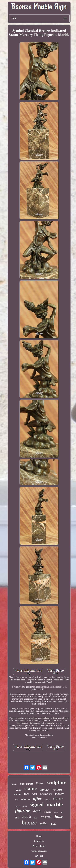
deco (37, 811)
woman (57, 789)
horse (56, 812)
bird (17, 800)
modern (60, 794)
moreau (17, 794)
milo (43, 824)
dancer (44, 790)
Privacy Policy (39, 846)
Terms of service (39, 851)
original (46, 817)
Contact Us (39, 841)
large (25, 806)
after (37, 798)
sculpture (56, 782)
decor (58, 799)
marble (55, 804)
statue (31, 789)
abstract (26, 799)
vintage (47, 800)
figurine (23, 811)
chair (53, 824)
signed (37, 805)
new (27, 794)
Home (39, 836)
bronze (29, 823)
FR (41, 856)
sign (36, 818)
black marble (26, 784)
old (62, 812)
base (59, 816)
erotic (19, 790)
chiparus (47, 812)
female (14, 784)
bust (17, 818)
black (27, 817)
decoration (46, 794)
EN (37, 856)
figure (40, 783)
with (35, 794)
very (17, 806)
